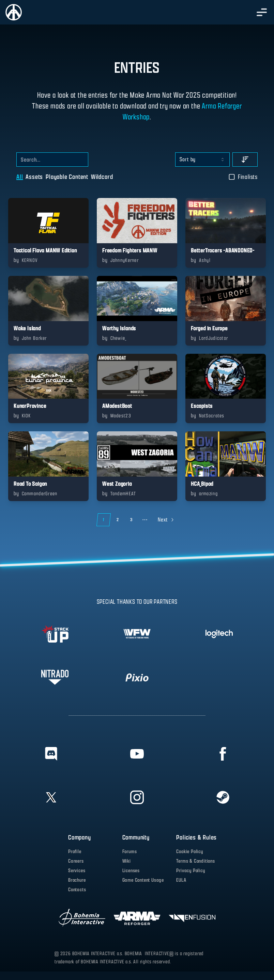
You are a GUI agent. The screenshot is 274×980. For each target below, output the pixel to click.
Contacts (77, 890)
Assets (34, 177)
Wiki (127, 861)
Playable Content (67, 177)
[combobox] (202, 160)
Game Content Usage (143, 880)
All (20, 177)
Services (77, 871)
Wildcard (102, 177)
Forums (130, 852)
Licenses (131, 871)
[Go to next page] (165, 520)
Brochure (77, 880)
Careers (76, 861)
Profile (75, 852)
